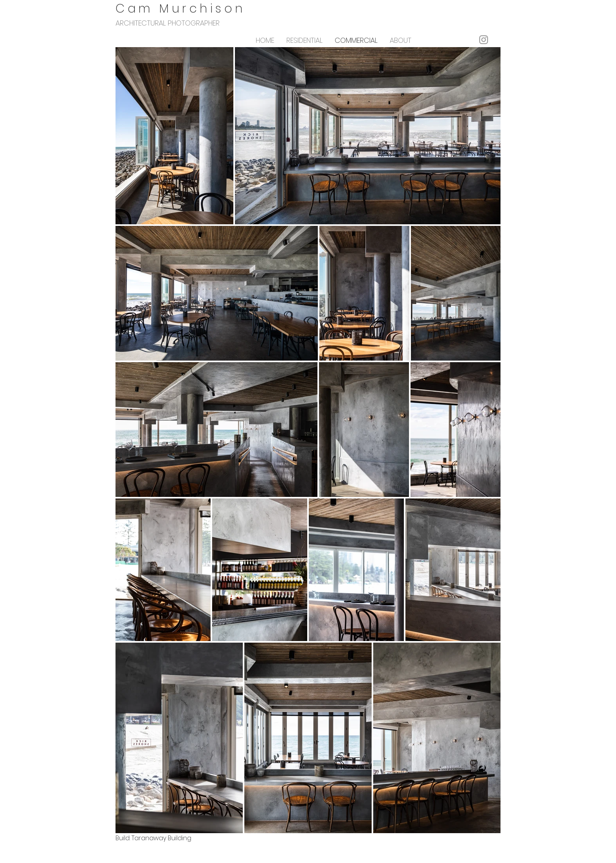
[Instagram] (484, 40)
